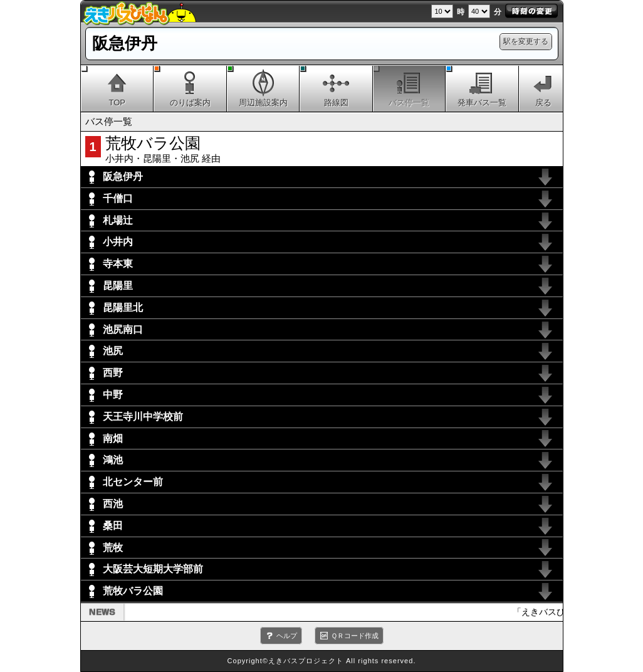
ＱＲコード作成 (355, 636)
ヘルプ (287, 636)
